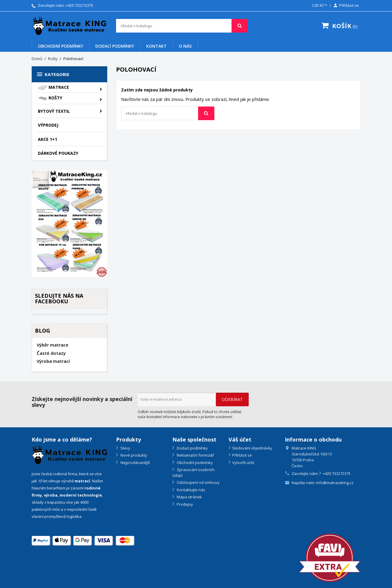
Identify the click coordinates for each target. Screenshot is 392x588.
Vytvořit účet (243, 463)
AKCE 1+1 (48, 139)
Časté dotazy (51, 353)
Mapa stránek (189, 497)
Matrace (53, 87)
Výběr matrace (53, 345)
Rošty (50, 98)
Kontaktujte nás (191, 490)
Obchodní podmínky (61, 46)
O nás (185, 46)
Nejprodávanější (135, 463)
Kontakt (156, 46)
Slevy (125, 448)
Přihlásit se (242, 455)
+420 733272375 (79, 5)
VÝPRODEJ (48, 125)
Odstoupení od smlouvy (198, 482)
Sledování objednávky (252, 448)
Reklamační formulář (195, 455)
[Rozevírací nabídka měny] (320, 6)
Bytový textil (54, 111)
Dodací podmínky (115, 46)
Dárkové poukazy (58, 153)
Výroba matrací (53, 361)
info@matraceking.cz (335, 483)
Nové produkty (133, 455)
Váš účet (240, 439)
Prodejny (184, 504)
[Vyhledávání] (182, 26)
